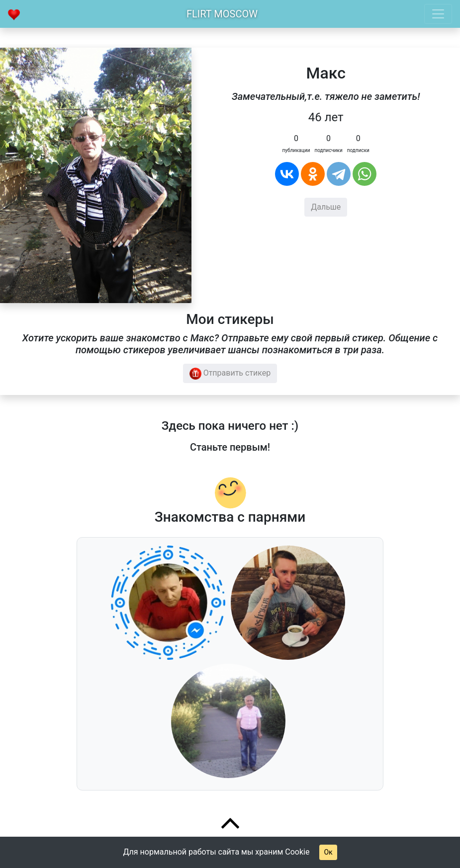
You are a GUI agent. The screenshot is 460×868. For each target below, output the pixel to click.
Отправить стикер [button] (230, 374)
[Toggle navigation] (438, 14)
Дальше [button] (326, 207)
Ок (328, 852)
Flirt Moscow (222, 14)
